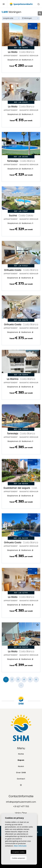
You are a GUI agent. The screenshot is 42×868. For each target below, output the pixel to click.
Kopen (21, 760)
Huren (21, 766)
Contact (21, 779)
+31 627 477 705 (21, 806)
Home (21, 754)
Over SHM (21, 773)
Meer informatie (20, 846)
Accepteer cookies (18, 852)
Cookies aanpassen (19, 858)
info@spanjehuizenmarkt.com (21, 802)
